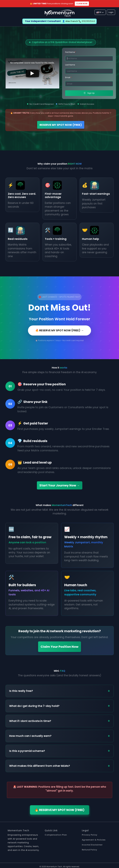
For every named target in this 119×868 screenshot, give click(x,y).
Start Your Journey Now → (60, 485)
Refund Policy (90, 850)
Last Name (70, 65)
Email (68, 77)
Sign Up (89, 93)
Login (111, 12)
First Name (70, 52)
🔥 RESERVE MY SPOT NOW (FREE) (60, 810)
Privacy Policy (90, 835)
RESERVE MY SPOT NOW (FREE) (61, 125)
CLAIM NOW (82, 4)
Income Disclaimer (92, 845)
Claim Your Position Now (60, 647)
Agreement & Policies (94, 840)
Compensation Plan (56, 835)
